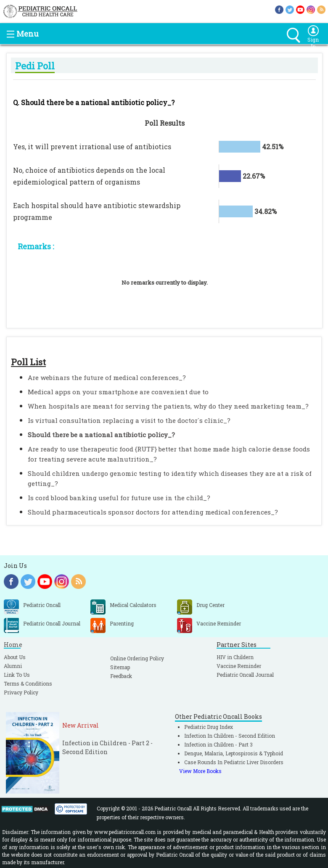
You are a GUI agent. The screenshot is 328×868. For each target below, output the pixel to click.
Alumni (13, 666)
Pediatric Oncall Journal (245, 675)
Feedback (121, 676)
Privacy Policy (21, 692)
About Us (15, 657)
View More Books (200, 771)
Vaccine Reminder (239, 666)
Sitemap (120, 667)
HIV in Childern (235, 657)
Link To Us (17, 675)
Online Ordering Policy (137, 658)
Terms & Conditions (28, 683)
